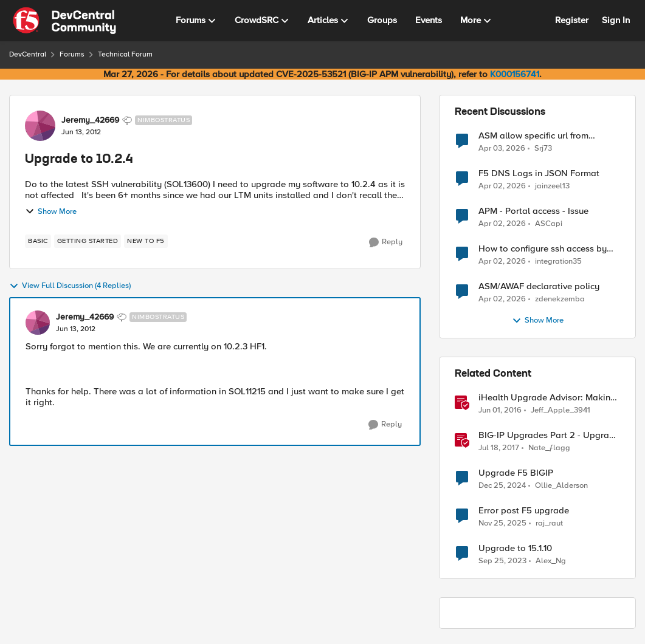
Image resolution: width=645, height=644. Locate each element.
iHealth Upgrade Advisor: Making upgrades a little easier (547, 398)
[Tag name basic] (38, 241)
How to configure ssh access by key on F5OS (543, 249)
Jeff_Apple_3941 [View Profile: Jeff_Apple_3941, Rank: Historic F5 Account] (560, 410)
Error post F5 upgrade (524, 511)
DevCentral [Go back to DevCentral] (28, 54)
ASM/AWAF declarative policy (539, 286)
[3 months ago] (502, 148)
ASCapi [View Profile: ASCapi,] (549, 224)
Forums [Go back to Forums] (72, 54)
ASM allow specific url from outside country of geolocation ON (549, 136)
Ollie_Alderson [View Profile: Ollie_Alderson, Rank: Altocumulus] (561, 486)
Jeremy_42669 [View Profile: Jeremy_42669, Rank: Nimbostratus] (90, 120)
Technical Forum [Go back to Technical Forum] (125, 54)
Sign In (616, 20)
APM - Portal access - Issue (533, 211)
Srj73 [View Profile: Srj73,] (543, 148)
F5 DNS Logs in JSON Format (539, 173)
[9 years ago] (499, 448)
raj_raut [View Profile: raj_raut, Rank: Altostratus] (549, 523)
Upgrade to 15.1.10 (515, 548)
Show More (51, 211)
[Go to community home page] (64, 21)
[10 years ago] (500, 411)
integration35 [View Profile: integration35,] (558, 262)
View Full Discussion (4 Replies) (70, 286)
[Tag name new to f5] (146, 241)
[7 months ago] (502, 524)
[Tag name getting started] (88, 241)
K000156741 (515, 74)
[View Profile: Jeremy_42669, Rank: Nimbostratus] (40, 126)
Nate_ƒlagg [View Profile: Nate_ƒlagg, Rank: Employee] (549, 448)
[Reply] (386, 242)
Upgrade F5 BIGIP (516, 473)
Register (572, 20)
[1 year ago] (502, 486)
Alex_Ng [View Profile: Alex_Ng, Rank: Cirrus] (551, 561)
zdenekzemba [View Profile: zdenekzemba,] (560, 299)
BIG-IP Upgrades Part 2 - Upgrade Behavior (549, 435)
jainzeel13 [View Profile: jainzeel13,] (552, 186)
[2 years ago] (502, 561)
